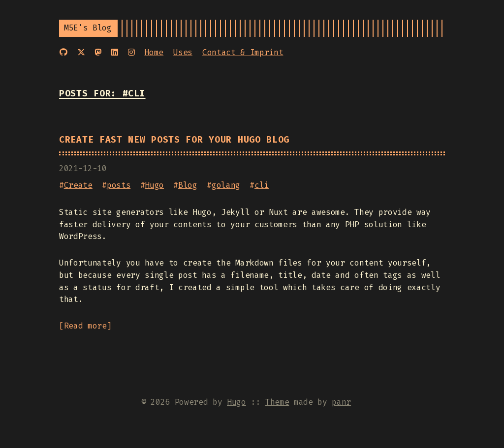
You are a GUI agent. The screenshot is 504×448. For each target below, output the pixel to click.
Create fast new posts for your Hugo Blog (174, 140)
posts (119, 185)
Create (78, 185)
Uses (183, 52)
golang (226, 185)
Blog (188, 185)
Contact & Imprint (243, 52)
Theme (277, 402)
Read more (85, 326)
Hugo (154, 185)
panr (341, 402)
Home (154, 52)
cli (262, 185)
